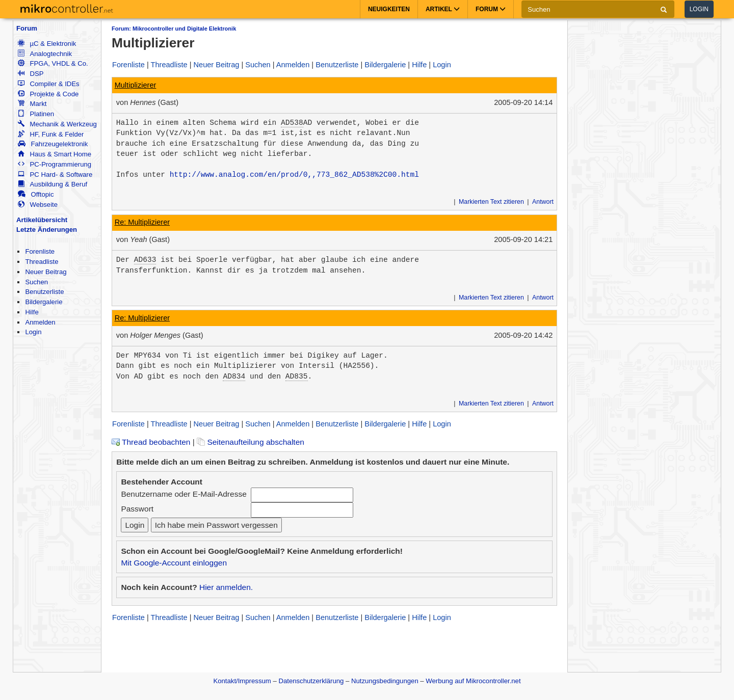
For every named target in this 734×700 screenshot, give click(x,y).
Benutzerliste (44, 292)
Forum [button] (491, 9)
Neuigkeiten (389, 9)
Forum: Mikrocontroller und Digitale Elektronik (174, 29)
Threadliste (42, 262)
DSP (31, 74)
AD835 (297, 376)
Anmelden (40, 322)
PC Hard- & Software (55, 174)
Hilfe (32, 312)
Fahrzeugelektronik (53, 144)
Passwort (137, 509)
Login (699, 9)
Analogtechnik (45, 54)
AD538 (292, 123)
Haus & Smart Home (55, 154)
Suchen (36, 282)
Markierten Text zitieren (491, 202)
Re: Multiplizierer (142, 222)
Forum (27, 28)
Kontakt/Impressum (242, 681)
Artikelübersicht (42, 220)
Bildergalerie (44, 302)
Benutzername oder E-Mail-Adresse (183, 494)
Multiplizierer (136, 85)
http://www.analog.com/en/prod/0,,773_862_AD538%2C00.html (294, 175)
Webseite (38, 205)
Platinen (36, 114)
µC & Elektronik (47, 44)
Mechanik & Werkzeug (57, 124)
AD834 (234, 376)
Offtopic (36, 194)
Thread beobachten (151, 442)
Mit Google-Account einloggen (174, 563)
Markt (32, 104)
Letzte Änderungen (47, 230)
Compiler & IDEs (48, 84)
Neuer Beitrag (46, 272)
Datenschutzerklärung (311, 681)
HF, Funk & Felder (51, 134)
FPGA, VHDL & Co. (53, 63)
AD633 (145, 260)
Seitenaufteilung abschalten (251, 442)
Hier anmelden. (226, 587)
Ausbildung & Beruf (53, 184)
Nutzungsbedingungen (385, 681)
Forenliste (40, 251)
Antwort (543, 202)
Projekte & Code (48, 94)
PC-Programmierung (55, 164)
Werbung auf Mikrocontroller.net (473, 681)
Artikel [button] (443, 9)
